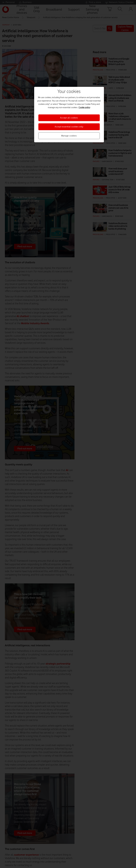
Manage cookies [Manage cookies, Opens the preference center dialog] (69, 136)
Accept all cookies (69, 118)
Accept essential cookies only (69, 127)
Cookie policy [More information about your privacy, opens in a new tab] (84, 107)
